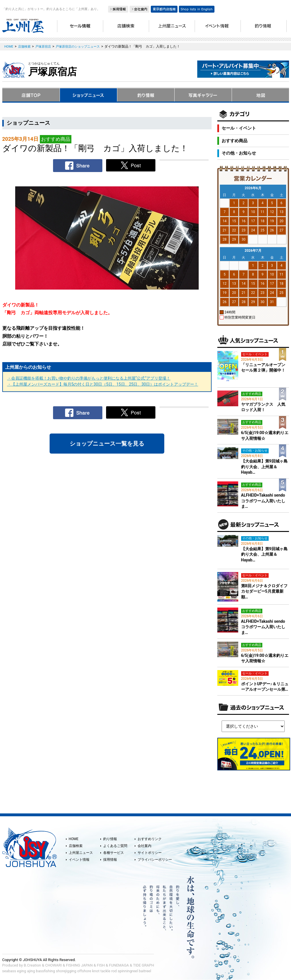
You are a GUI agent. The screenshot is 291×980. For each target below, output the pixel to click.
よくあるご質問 (115, 846)
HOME (74, 839)
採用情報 (110, 860)
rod (114, 971)
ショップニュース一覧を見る (107, 444)
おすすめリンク (150, 839)
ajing (31, 971)
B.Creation (32, 965)
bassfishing (45, 971)
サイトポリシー (150, 853)
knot (96, 971)
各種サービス (114, 853)
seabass (9, 971)
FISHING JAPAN (79, 965)
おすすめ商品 (235, 141)
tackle (105, 971)
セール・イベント (239, 128)
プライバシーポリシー (155, 860)
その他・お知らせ (239, 153)
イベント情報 (79, 860)
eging (22, 971)
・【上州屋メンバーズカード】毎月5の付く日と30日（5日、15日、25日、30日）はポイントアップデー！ (103, 384)
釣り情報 (110, 839)
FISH (101, 965)
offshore (84, 971)
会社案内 (144, 846)
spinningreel (128, 971)
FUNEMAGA (119, 965)
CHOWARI (54, 965)
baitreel (145, 971)
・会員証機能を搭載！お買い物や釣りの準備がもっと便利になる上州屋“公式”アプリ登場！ (89, 378)
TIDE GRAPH (143, 965)
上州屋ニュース (81, 853)
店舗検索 (76, 846)
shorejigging (66, 971)
